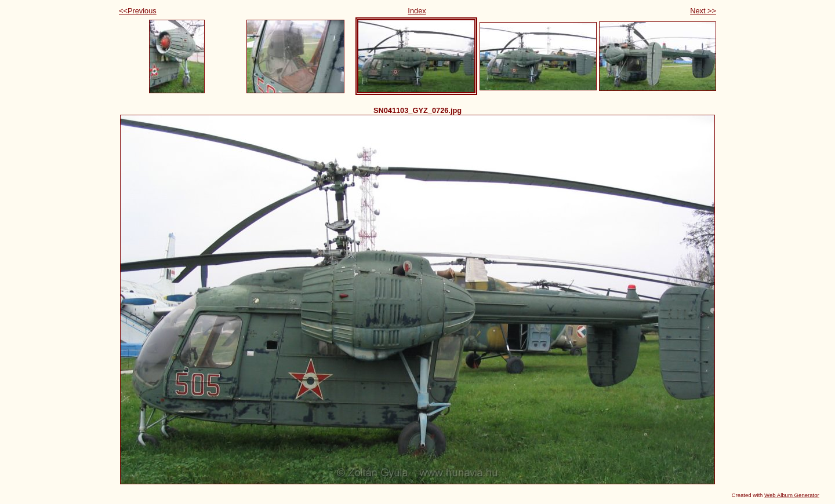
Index (417, 11)
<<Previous (138, 11)
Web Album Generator (792, 495)
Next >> (703, 11)
